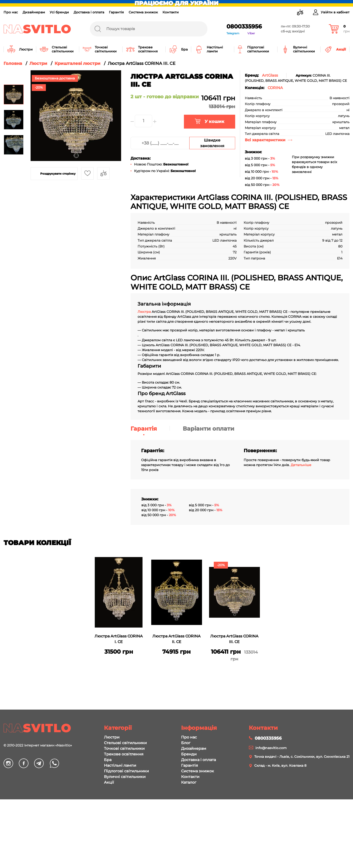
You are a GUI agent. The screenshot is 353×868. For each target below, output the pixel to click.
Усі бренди (59, 12)
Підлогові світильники (126, 771)
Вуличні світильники (125, 777)
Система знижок (143, 12)
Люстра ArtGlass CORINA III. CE (234, 639)
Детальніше (301, 465)
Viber (251, 33)
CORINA (275, 88)
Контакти (171, 12)
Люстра (145, 312)
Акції (109, 782)
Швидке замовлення (212, 143)
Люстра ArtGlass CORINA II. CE (176, 639)
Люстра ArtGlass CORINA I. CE (119, 639)
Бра (108, 760)
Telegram (233, 33)
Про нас (11, 12)
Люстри (112, 737)
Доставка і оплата (89, 12)
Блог (186, 743)
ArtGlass (270, 75)
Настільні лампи (120, 765)
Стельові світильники (125, 743)
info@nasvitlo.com (271, 748)
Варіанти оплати (208, 429)
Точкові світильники (124, 748)
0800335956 (244, 26)
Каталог (189, 782)
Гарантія (116, 12)
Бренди (189, 754)
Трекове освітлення (124, 754)
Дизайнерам (34, 12)
